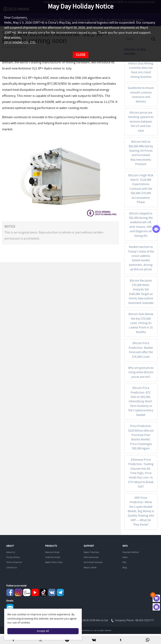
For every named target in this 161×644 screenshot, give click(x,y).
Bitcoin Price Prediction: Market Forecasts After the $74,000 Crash (141, 350)
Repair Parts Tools (54, 562)
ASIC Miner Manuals (93, 562)
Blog (125, 568)
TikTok (43, 592)
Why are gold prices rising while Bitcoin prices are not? (141, 373)
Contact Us (12, 568)
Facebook (10, 592)
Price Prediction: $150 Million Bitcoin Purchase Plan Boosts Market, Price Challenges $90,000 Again (141, 437)
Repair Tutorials (91, 552)
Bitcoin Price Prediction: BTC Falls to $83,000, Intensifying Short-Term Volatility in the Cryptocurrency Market (141, 402)
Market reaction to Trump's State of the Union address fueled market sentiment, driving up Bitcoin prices (141, 258)
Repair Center (90, 568)
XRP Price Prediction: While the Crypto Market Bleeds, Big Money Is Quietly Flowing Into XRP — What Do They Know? (141, 511)
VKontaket (52, 592)
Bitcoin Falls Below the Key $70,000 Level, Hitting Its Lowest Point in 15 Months (141, 323)
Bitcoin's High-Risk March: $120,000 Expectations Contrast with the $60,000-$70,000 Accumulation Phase (141, 189)
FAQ (124, 562)
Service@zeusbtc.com (10, 607)
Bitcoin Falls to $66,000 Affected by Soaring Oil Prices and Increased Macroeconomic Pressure (141, 153)
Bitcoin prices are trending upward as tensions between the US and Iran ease (141, 122)
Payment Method (131, 552)
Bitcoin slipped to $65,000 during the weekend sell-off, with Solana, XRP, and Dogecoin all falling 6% (141, 225)
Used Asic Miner (53, 557)
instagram (18, 592)
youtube (35, 592)
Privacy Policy (13, 557)
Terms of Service (14, 562)
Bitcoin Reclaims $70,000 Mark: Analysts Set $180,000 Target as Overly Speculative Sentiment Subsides (141, 292)
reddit (27, 592)
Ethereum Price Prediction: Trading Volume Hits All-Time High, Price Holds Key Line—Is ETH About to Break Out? (141, 473)
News (125, 557)
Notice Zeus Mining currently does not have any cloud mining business (141, 70)
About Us (11, 552)
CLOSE (81, 55)
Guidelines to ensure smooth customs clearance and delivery (141, 95)
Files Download (91, 557)
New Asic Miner (52, 552)
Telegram (60, 592)
